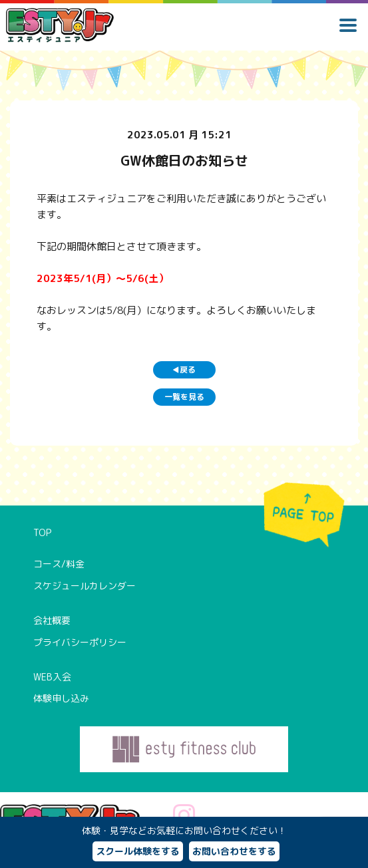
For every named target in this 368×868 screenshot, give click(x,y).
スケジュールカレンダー (85, 586)
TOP (42, 532)
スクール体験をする (138, 851)
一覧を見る (184, 397)
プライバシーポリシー (80, 642)
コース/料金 (59, 564)
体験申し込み (61, 698)
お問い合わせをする (234, 851)
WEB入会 (52, 677)
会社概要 (52, 620)
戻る (184, 369)
